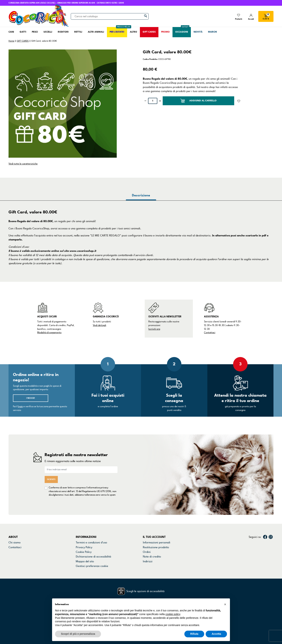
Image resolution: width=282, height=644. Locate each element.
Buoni (146, 566)
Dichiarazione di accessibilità (93, 557)
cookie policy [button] (173, 614)
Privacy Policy (84, 547)
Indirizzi (148, 561)
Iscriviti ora (154, 329)
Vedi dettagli (99, 325)
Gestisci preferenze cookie (92, 566)
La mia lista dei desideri (157, 571)
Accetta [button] (216, 634)
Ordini (147, 552)
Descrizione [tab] (141, 195)
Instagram (271, 537)
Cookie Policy (84, 552)
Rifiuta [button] (194, 634)
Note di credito (152, 557)
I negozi (31, 398)
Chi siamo (15, 542)
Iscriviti (51, 479)
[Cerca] (110, 16)
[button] (225, 604)
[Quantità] (153, 101)
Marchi (13, 557)
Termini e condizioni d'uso (91, 542)
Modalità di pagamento (49, 333)
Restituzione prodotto (156, 547)
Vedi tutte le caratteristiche (23, 164)
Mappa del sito (85, 561)
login (20, 406)
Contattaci (210, 333)
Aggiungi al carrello (198, 101)
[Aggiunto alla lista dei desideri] (239, 101)
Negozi (13, 552)
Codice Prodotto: (150, 59)
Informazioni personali (157, 542)
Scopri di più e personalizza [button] (78, 634)
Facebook (265, 537)
